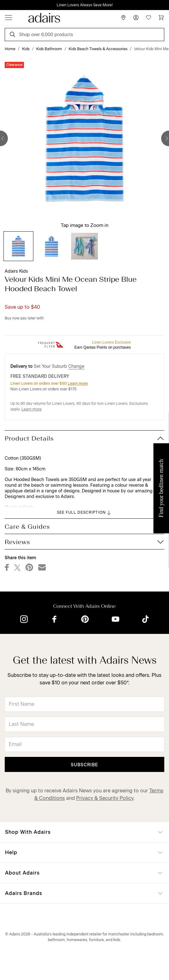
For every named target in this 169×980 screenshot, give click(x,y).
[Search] (14, 35)
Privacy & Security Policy (105, 798)
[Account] (136, 18)
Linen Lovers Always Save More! (85, 5)
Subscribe (84, 765)
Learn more (78, 383)
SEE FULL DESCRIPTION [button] (84, 513)
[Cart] (161, 18)
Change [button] (76, 366)
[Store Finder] (123, 18)
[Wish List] (149, 18)
